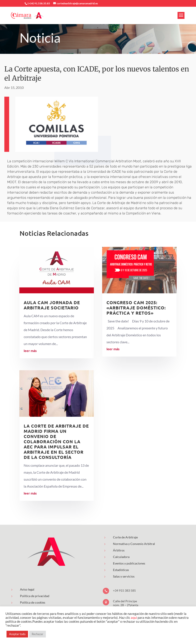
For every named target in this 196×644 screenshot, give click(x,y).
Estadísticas (121, 570)
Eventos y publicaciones (129, 563)
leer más (30, 351)
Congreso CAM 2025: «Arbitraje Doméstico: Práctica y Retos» (136, 308)
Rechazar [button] (37, 634)
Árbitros (119, 550)
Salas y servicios (124, 576)
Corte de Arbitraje (125, 537)
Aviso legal (27, 589)
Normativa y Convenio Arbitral (134, 544)
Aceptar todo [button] (17, 634)
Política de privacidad (35, 596)
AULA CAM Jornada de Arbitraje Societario (52, 305)
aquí (134, 618)
